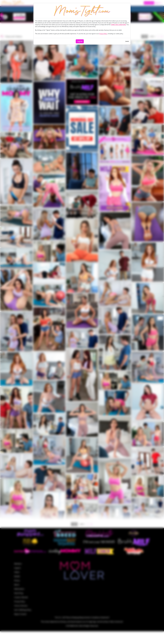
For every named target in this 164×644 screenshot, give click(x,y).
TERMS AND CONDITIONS (118, 25)
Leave (127, 41)
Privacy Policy (103, 34)
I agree (80, 41)
